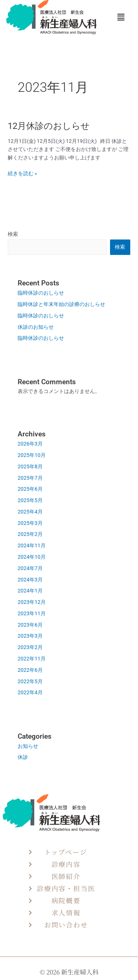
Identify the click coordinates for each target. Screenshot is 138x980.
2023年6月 (30, 625)
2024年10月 (32, 557)
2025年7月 (30, 478)
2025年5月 (30, 500)
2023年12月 (32, 602)
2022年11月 (32, 659)
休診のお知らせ (36, 327)
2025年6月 (30, 489)
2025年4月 (30, 512)
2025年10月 (32, 455)
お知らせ (28, 746)
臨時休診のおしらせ (43, 293)
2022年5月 (30, 681)
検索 (13, 234)
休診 (23, 757)
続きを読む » (22, 174)
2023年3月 (30, 636)
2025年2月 (30, 534)
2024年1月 (30, 591)
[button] (121, 18)
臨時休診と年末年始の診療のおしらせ (64, 304)
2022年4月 (30, 692)
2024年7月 (30, 568)
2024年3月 (30, 580)
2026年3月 (30, 444)
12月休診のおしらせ (53, 126)
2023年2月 (30, 647)
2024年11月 (32, 545)
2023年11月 (32, 613)
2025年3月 (30, 523)
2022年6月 (30, 670)
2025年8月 (30, 466)
